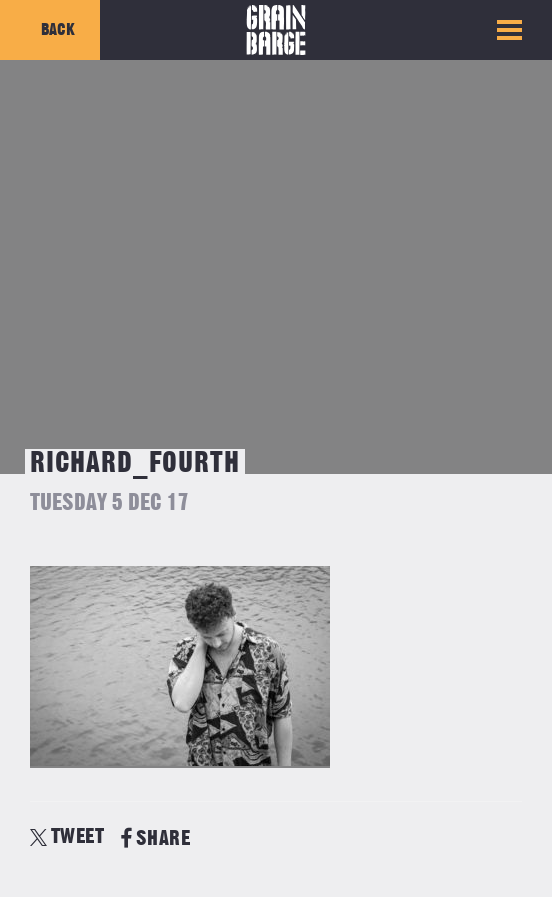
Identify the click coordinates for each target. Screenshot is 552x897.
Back (58, 30)
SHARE (155, 838)
